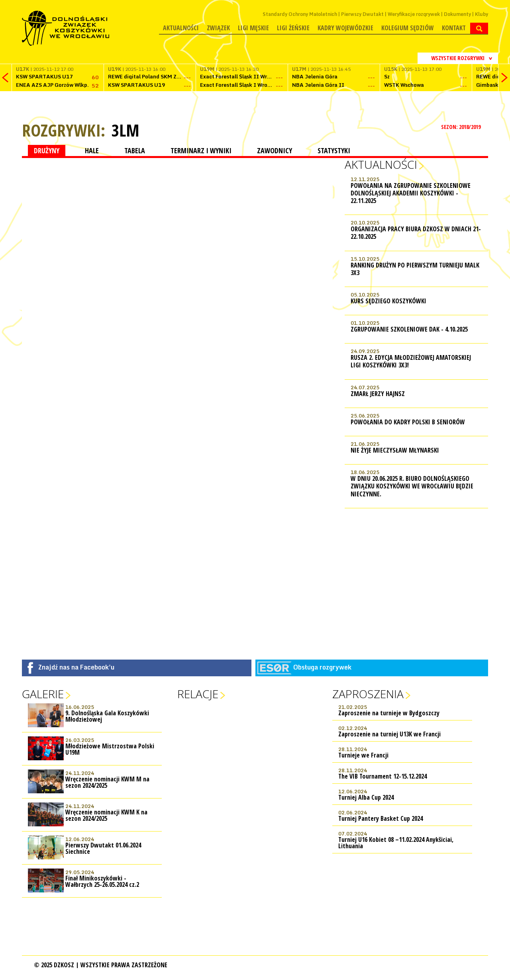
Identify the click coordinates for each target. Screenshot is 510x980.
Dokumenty (457, 14)
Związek (218, 28)
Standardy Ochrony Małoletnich (300, 14)
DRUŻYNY (47, 150)
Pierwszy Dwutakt (362, 14)
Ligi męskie (253, 28)
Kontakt (454, 28)
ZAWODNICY (275, 150)
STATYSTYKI (334, 150)
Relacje (198, 694)
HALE (92, 150)
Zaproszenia (368, 694)
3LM (126, 130)
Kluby (482, 14)
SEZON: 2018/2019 (462, 127)
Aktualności (181, 28)
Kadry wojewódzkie (345, 28)
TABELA (135, 150)
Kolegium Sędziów (408, 28)
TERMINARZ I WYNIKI (201, 150)
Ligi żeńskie (293, 28)
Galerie (43, 694)
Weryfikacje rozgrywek (414, 14)
